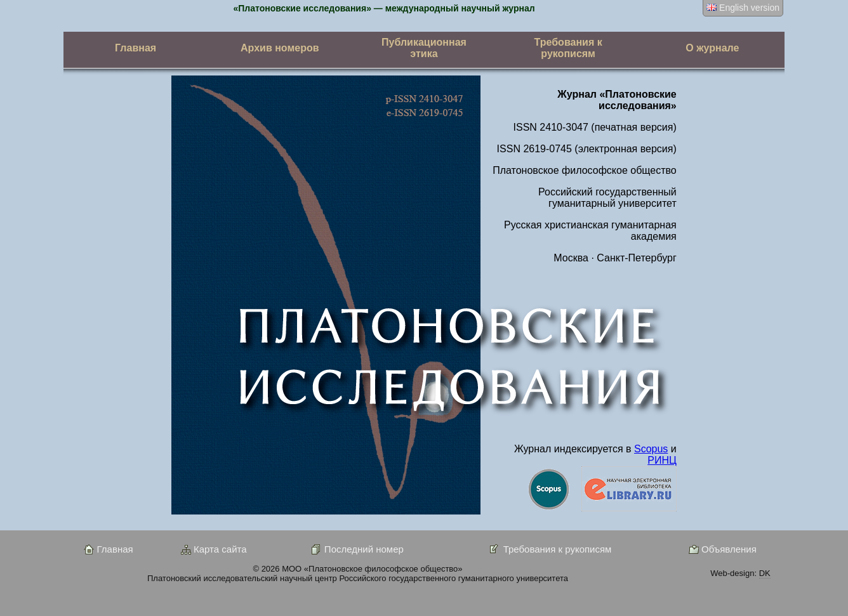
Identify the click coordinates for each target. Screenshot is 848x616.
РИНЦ (662, 460)
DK (765, 573)
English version (743, 8)
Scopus (651, 449)
